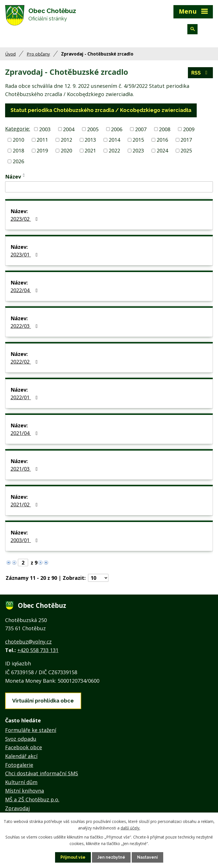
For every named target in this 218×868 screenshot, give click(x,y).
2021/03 (25, 469)
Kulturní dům (21, 782)
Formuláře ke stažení (31, 730)
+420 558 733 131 (38, 650)
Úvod (10, 54)
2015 (138, 140)
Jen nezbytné (111, 857)
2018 (18, 150)
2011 (42, 140)
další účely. (130, 828)
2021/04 (25, 433)
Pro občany (38, 54)
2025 (186, 150)
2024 (162, 150)
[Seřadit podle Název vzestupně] (24, 174)
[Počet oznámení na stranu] (98, 578)
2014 (114, 140)
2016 (162, 140)
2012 (66, 140)
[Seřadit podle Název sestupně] (24, 176)
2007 (141, 129)
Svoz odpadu (21, 739)
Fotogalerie (19, 765)
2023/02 (25, 219)
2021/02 (25, 504)
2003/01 (25, 540)
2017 (186, 140)
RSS (201, 73)
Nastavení (147, 857)
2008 (165, 129)
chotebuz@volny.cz (28, 642)
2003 (45, 129)
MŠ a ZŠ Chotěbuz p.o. (32, 799)
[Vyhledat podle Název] (109, 187)
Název (13, 177)
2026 (18, 161)
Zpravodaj (17, 808)
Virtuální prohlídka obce (43, 701)
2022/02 (25, 362)
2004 (69, 129)
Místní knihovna (25, 791)
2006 (117, 129)
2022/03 (25, 326)
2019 (42, 150)
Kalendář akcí (21, 756)
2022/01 (25, 397)
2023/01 (25, 254)
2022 (114, 150)
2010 (18, 140)
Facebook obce (24, 747)
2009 (189, 129)
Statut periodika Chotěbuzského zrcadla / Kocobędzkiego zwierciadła (101, 110)
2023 (138, 150)
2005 (93, 129)
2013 (90, 140)
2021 (90, 150)
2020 (66, 150)
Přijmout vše (73, 857)
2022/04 (25, 290)
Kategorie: (18, 129)
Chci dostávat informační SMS (42, 773)
